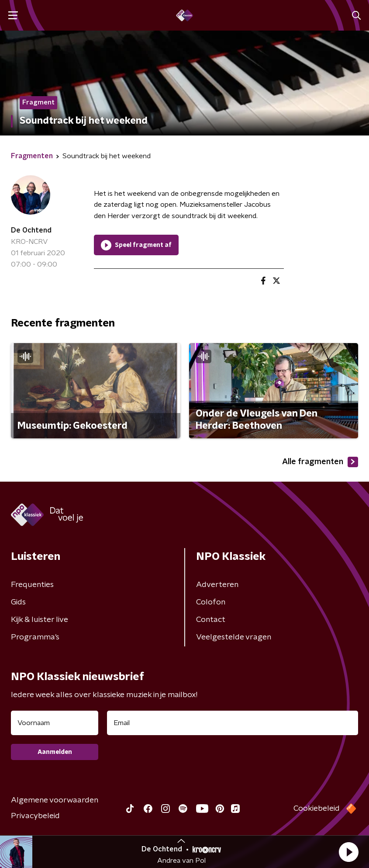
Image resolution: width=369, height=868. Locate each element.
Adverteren (217, 585)
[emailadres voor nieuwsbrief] (233, 723)
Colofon (211, 602)
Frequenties (32, 585)
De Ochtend (31, 230)
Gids (18, 602)
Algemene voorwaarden (55, 800)
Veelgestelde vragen (234, 637)
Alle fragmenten (320, 462)
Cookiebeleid (317, 809)
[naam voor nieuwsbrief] (55, 723)
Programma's (35, 637)
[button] (348, 852)
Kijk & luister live (40, 620)
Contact (211, 620)
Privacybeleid (35, 816)
